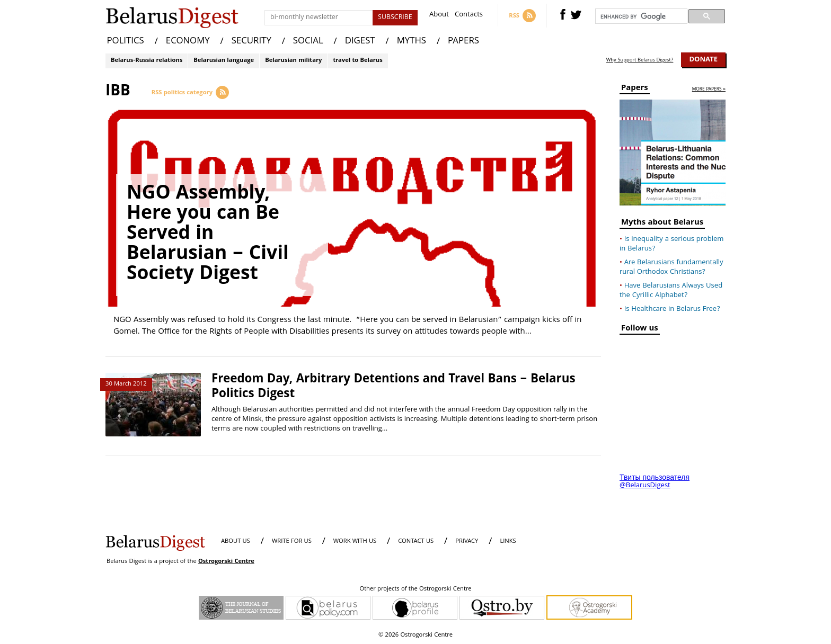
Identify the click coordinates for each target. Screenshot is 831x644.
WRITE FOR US (292, 542)
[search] (640, 16)
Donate (703, 60)
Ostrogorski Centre (226, 562)
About (439, 16)
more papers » (709, 90)
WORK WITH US (355, 542)
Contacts (469, 16)
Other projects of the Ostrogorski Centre (415, 589)
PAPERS (463, 42)
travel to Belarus (357, 61)
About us (236, 542)
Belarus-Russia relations (147, 61)
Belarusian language (224, 61)
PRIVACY (467, 542)
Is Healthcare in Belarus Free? (672, 309)
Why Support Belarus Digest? (640, 60)
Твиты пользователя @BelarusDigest (655, 482)
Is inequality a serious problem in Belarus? (671, 244)
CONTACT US (416, 542)
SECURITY (251, 42)
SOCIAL (308, 42)
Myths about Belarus (662, 224)
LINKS (508, 542)
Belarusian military (293, 61)
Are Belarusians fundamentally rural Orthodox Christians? (671, 267)
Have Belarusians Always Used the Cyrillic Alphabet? (671, 291)
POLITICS (126, 42)
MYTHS (412, 42)
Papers (635, 89)
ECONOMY (188, 42)
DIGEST (360, 42)
